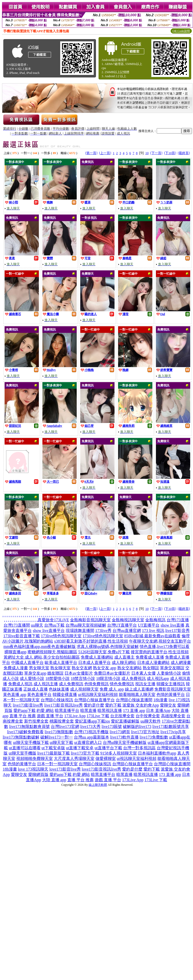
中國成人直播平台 (27, 663)
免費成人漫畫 (16, 668)
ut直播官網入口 (88, 742)
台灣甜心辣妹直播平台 (94, 700)
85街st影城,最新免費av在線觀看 (152, 636)
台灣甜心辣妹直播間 (134, 700)
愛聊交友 (168, 705)
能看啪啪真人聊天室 (137, 695)
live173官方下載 (85, 753)
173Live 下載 (98, 716)
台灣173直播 (178, 620)
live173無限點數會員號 (29, 726)
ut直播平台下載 (108, 748)
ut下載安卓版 (53, 748)
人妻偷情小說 (169, 673)
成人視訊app (158, 679)
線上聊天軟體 (98, 785)
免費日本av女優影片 (112, 673)
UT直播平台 (149, 625)
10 (147, 153)
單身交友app (35, 673)
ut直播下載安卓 (80, 748)
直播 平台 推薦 (23, 716)
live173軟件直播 (124, 737)
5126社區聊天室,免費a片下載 (104, 652)
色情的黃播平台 (171, 695)
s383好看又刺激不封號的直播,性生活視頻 (91, 641)
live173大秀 (90, 726)
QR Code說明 (181, 31)
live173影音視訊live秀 (63, 705)
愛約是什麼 (94, 705)
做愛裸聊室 (106, 758)
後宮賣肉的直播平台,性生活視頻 (160, 652)
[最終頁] (184, 153)
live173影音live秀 (28, 705)
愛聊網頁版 (38, 774)
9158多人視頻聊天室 (119, 753)
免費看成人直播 (150, 657)
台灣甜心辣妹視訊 (57, 700)
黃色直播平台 (39, 695)
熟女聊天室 (60, 668)
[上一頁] (105, 153)
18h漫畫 (160, 700)
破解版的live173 (137, 726)
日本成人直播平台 (94, 663)
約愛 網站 (45, 710)
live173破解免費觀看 (25, 732)
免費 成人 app (112, 689)
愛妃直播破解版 (125, 721)
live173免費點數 (154, 737)
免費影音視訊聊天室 (173, 689)
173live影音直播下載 (22, 636)
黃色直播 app (15, 695)
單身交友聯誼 (172, 668)
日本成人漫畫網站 (153, 663)
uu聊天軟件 (151, 721)
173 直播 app (134, 710)
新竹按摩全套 (36, 721)
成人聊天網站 (124, 663)
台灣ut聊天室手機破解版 (125, 742)
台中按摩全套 (148, 716)
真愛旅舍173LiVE (53, 620)
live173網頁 (120, 732)
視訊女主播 (145, 684)
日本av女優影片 (79, 673)
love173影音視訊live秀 (102, 769)
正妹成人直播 (36, 689)
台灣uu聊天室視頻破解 (86, 625)
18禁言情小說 (83, 679)
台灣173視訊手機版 (91, 732)
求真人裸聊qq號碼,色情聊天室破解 (108, 647)
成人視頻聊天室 (84, 689)
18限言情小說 (108, 679)
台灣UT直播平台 (122, 625)
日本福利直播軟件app (157, 753)
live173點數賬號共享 (171, 726)
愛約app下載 (25, 710)
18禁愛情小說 (57, 679)
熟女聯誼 (151, 668)
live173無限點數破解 (21, 737)
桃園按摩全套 (62, 721)
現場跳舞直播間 (80, 631)
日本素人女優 (143, 673)
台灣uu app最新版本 (92, 737)
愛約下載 (113, 705)
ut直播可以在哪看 (25, 748)
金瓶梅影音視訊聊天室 (90, 620)
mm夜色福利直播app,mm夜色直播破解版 (40, 647)
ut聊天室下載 (61, 742)
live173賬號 (112, 726)
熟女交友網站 (130, 668)
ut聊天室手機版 (22, 753)
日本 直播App (158, 710)
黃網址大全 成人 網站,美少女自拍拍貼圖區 (42, 657)
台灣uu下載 (54, 625)
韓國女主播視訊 (171, 684)
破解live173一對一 (57, 737)
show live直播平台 (49, 631)
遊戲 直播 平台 (50, 716)
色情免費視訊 (96, 684)
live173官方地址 (145, 732)
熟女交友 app (104, 668)
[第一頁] (91, 153)
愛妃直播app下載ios (92, 721)
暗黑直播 (88, 710)
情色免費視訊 (122, 684)
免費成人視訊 (20, 684)
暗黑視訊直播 (110, 710)
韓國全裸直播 (65, 695)
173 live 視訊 (153, 631)
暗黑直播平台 (67, 710)
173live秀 (103, 631)
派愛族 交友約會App (141, 705)
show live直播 (172, 625)
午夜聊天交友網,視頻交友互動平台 (160, 641)
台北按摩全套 (122, 716)
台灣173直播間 (17, 625)
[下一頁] (156, 153)
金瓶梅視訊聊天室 (128, 620)
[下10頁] (170, 153)
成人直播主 (124, 657)
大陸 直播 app (54, 780)
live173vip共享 (173, 732)
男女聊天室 (39, 668)
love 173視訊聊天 (33, 769)
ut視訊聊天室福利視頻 (98, 695)
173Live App (75, 716)
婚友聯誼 (55, 673)
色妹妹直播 (59, 689)
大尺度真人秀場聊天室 (74, 758)
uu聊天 (37, 625)
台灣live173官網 (65, 726)
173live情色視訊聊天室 (61, 636)
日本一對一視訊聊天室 (57, 764)
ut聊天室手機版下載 (31, 742)
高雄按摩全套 (173, 716)
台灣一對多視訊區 (139, 748)
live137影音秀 (178, 631)
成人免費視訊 (134, 679)
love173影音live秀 (65, 769)
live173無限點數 (59, 732)
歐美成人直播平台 (61, 663)
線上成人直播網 (139, 689)
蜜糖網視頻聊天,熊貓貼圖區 (52, 652)
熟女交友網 (82, 668)
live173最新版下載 (54, 753)
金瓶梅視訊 (155, 620)
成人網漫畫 (181, 663)
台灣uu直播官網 (127, 631)
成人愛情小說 (32, 679)
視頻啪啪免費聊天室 (35, 758)
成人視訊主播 (46, 684)
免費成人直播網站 (97, 657)
